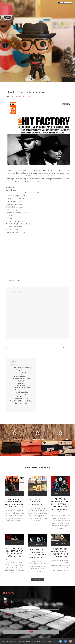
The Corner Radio (21, 390)
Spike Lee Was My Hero (21, 388)
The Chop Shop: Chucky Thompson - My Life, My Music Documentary (60, 553)
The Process (21, 394)
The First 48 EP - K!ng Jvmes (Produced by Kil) (37, 502)
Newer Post (10, 348)
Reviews (21, 383)
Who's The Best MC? (21, 403)
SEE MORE (37, 579)
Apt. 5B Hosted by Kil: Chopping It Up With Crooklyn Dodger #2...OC (14, 552)
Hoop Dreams (21, 370)
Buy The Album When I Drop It (21, 368)
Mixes (18, 280)
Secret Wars (21, 385)
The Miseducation (21, 392)
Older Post (66, 348)
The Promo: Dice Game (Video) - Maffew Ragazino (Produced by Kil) (37, 554)
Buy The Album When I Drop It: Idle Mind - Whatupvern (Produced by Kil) (15, 503)
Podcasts (21, 381)
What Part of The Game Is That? (21, 401)
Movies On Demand (21, 377)
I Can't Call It (21, 372)
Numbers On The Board (21, 379)
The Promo (21, 397)
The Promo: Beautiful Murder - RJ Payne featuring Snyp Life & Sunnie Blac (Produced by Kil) (60, 505)
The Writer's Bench (21, 399)
